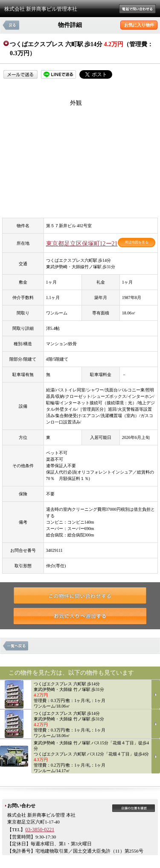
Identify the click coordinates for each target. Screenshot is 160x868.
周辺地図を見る (137, 242)
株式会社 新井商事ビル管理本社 (41, 9)
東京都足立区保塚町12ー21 (82, 244)
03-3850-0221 (40, 829)
